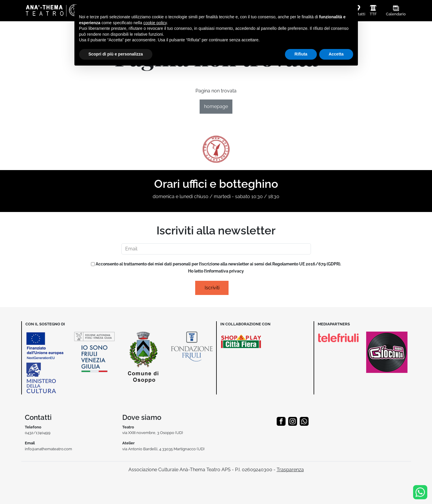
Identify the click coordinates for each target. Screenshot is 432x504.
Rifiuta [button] (301, 54)
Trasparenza (290, 470)
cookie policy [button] (155, 23)
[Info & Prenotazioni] (420, 492)
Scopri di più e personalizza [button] (116, 54)
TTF (373, 14)
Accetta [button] (336, 54)
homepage (216, 106)
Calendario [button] (396, 14)
